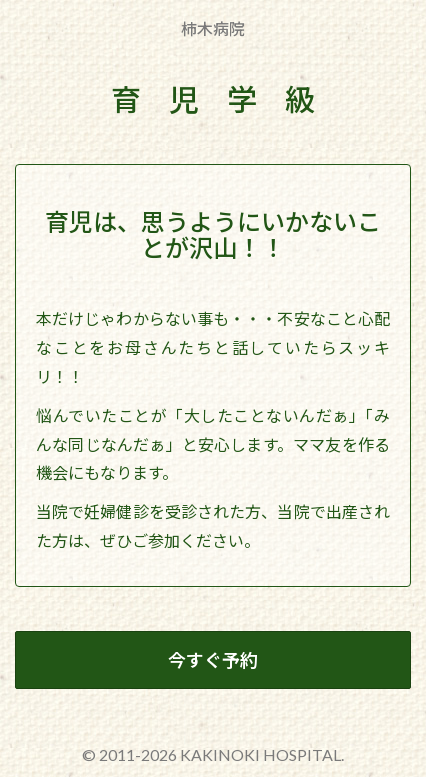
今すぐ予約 (213, 660)
